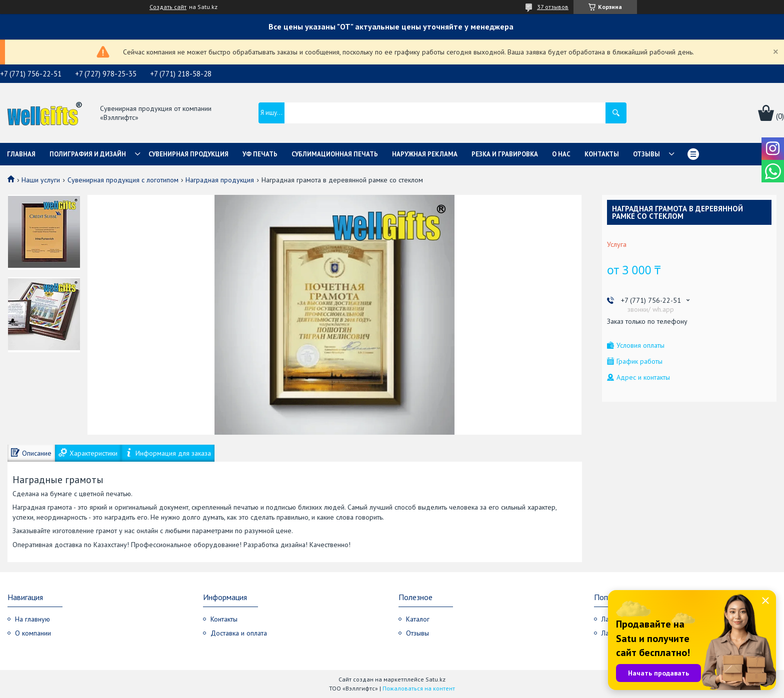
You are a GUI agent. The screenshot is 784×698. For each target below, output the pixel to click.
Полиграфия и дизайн (88, 154)
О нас (561, 154)
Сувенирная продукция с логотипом (123, 180)
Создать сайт (168, 7)
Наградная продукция (220, 180)
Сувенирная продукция (188, 154)
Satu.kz (435, 679)
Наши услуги (41, 180)
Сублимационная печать (335, 154)
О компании (33, 633)
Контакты (602, 154)
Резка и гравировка (505, 154)
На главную (32, 619)
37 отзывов (553, 7)
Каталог (418, 619)
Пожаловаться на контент (419, 688)
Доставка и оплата (239, 633)
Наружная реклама (425, 154)
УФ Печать (260, 154)
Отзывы (646, 154)
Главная (21, 154)
